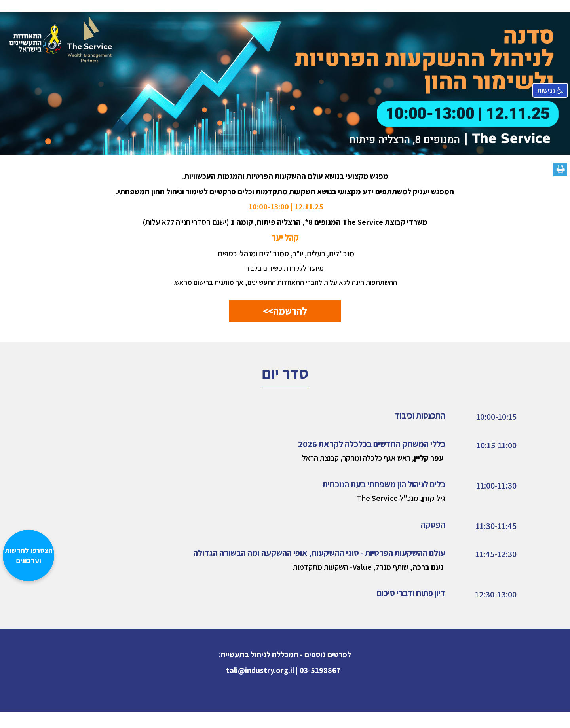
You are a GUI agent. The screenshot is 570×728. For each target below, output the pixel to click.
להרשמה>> (285, 311)
